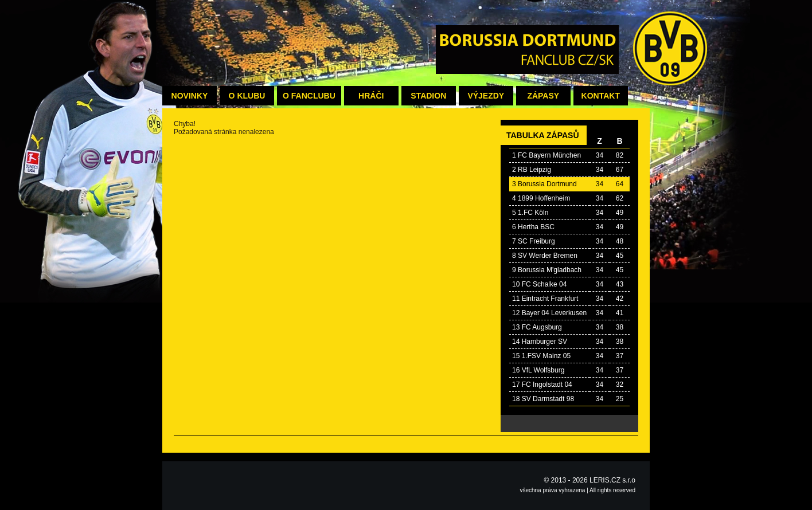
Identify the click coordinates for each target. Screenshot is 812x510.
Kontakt (601, 96)
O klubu (247, 96)
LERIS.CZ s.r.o (612, 480)
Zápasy (543, 96)
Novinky (190, 96)
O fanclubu (309, 96)
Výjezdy (486, 96)
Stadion (428, 96)
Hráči (371, 96)
